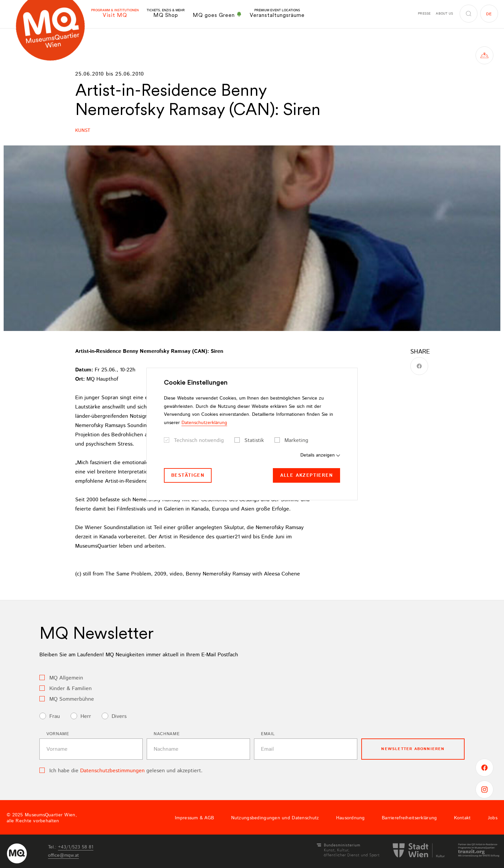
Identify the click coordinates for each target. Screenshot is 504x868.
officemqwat (63, 855)
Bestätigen (188, 475)
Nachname (167, 734)
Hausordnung (351, 818)
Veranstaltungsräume (277, 13)
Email (268, 734)
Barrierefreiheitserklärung (409, 818)
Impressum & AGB (194, 818)
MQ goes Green (217, 15)
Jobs (493, 818)
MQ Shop (166, 13)
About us (444, 14)
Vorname (58, 734)
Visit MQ (115, 13)
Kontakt (462, 818)
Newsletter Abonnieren (413, 749)
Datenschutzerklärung (204, 423)
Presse (424, 14)
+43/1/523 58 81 (76, 847)
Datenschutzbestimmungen (112, 771)
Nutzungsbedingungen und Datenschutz (275, 818)
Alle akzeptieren (306, 475)
